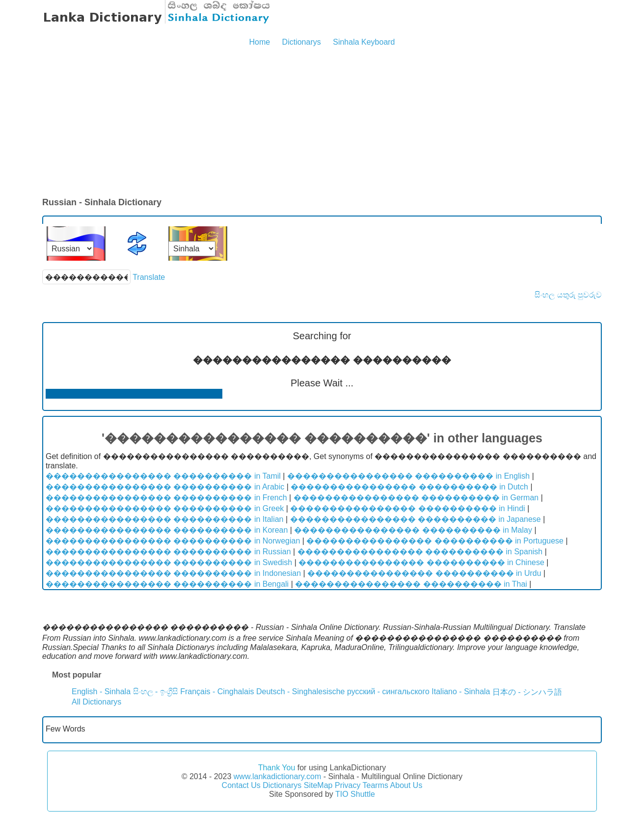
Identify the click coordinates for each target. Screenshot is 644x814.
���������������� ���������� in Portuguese (435, 541)
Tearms (376, 785)
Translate (149, 277)
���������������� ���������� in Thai (411, 584)
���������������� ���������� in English (408, 476)
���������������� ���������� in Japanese (416, 519)
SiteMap (318, 785)
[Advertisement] (322, 123)
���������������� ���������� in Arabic (165, 487)
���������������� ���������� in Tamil (163, 476)
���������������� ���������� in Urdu (424, 573)
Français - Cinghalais (217, 692)
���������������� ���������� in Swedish (169, 562)
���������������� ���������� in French (166, 498)
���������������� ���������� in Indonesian (173, 573)
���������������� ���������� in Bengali (167, 584)
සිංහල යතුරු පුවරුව (568, 295)
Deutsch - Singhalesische (301, 692)
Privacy (348, 785)
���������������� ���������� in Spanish (420, 552)
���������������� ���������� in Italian (164, 519)
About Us (406, 785)
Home (259, 42)
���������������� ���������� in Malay (413, 530)
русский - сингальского (388, 692)
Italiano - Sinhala (461, 692)
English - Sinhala (101, 692)
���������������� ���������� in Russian (168, 552)
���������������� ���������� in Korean (167, 530)
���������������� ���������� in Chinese (421, 562)
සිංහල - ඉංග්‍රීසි (156, 692)
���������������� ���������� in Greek (165, 508)
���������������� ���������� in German (416, 498)
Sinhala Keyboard (364, 42)
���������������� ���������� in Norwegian (173, 541)
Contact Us (241, 785)
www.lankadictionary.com (277, 776)
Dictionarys (302, 42)
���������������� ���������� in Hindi (407, 508)
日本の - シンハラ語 (527, 692)
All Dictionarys (96, 702)
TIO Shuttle (355, 794)
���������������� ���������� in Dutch (409, 487)
